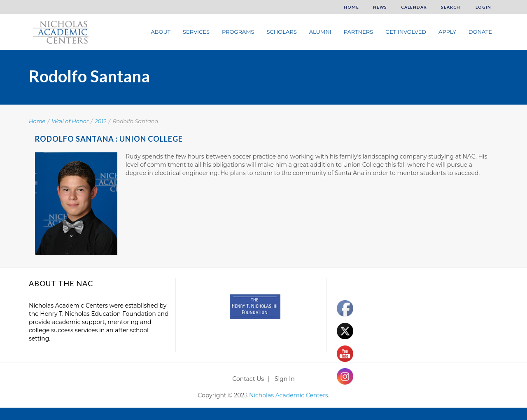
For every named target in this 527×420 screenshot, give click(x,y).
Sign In (285, 379)
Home (351, 7)
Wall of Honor (70, 121)
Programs (238, 32)
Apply (447, 32)
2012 (100, 121)
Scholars (282, 32)
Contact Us (248, 379)
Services (196, 32)
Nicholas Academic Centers (289, 395)
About (161, 32)
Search (451, 7)
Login (483, 7)
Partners (358, 32)
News (380, 7)
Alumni (320, 32)
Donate (480, 32)
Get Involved (406, 32)
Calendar (414, 7)
